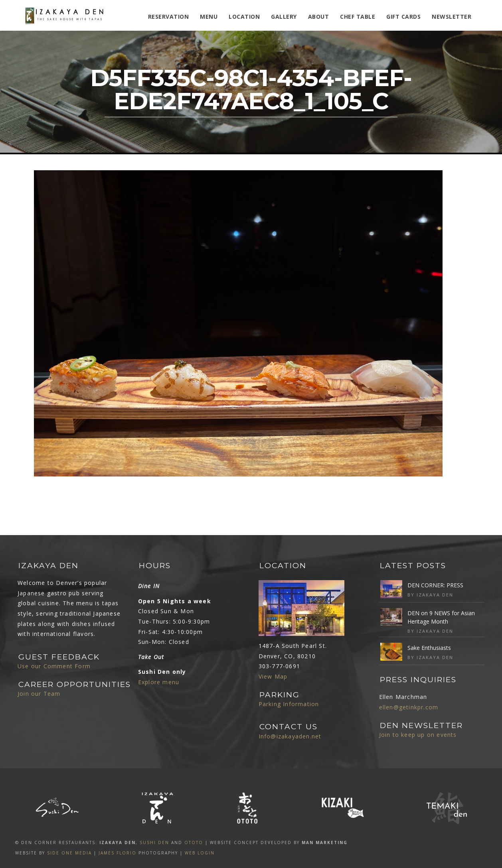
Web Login (200, 853)
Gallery (284, 17)
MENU (209, 17)
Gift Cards (403, 17)
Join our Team (39, 694)
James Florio (118, 853)
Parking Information (289, 704)
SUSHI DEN (154, 842)
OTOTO (194, 842)
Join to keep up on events (418, 735)
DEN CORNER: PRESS (435, 585)
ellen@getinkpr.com (409, 707)
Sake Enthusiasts (429, 648)
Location (244, 17)
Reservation (169, 17)
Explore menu (159, 682)
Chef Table (358, 17)
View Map (273, 676)
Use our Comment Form (54, 666)
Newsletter (452, 17)
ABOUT (319, 17)
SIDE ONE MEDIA (69, 853)
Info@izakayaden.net (290, 736)
